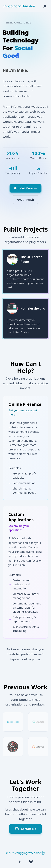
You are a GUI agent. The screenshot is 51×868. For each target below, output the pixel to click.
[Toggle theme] (45, 6)
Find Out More (26, 188)
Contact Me (25, 829)
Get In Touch (26, 200)
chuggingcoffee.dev (19, 6)
